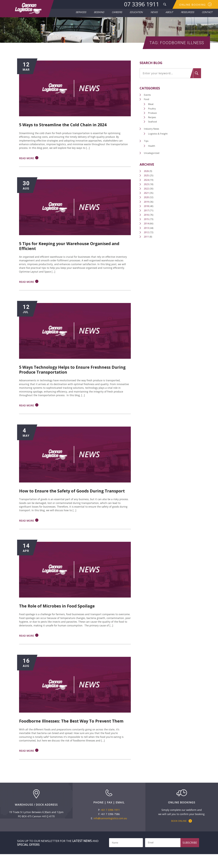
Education (136, 13)
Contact (207, 13)
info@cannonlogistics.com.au (110, 831)
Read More (27, 166)
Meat (151, 112)
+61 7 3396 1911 (110, 822)
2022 (147, 196)
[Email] (171, 856)
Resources (187, 13)
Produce (153, 121)
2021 (147, 201)
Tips (146, 149)
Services (81, 13)
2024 (147, 188)
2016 (147, 223)
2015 (147, 227)
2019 (147, 210)
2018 (147, 214)
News (154, 13)
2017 (147, 218)
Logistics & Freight (158, 142)
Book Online (179, 834)
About (169, 13)
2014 (147, 231)
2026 (147, 179)
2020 (147, 205)
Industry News (152, 136)
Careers (117, 13)
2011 (147, 244)
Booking (99, 13)
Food (147, 107)
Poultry (152, 116)
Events (148, 103)
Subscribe (190, 856)
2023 (147, 192)
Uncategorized (152, 161)
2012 (147, 240)
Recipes (153, 125)
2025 (147, 183)
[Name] (126, 856)
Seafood (153, 129)
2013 (147, 236)
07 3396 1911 (141, 4)
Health (152, 154)
